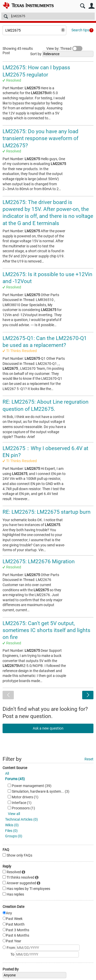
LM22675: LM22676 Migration (39, 561)
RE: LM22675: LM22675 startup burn (47, 512)
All (7, 773)
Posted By (11, 969)
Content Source (15, 768)
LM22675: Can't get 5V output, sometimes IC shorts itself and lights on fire (46, 630)
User (92, 6)
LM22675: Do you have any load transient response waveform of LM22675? (40, 138)
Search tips (80, 30)
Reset (89, 759)
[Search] (48, 16)
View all (14, 814)
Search (83, 6)
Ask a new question (48, 728)
